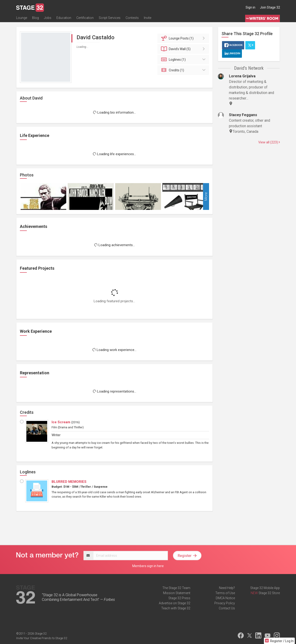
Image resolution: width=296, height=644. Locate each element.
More (206, 197)
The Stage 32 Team (176, 588)
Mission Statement (177, 593)
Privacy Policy (225, 603)
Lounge (22, 18)
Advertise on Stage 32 (175, 603)
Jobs (48, 18)
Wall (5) (184, 49)
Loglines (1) (184, 60)
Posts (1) (184, 38)
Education (64, 18)
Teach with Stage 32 (176, 608)
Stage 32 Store (269, 593)
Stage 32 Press (179, 598)
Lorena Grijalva (242, 76)
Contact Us (227, 608)
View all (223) (269, 142)
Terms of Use (225, 593)
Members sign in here (148, 566)
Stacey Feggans (243, 115)
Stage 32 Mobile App (265, 588)
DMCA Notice (225, 598)
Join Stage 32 (270, 7)
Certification (85, 18)
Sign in (250, 7)
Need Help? (227, 588)
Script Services (110, 18)
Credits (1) (184, 70)
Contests (132, 18)
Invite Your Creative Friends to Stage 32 (42, 638)
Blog (35, 18)
